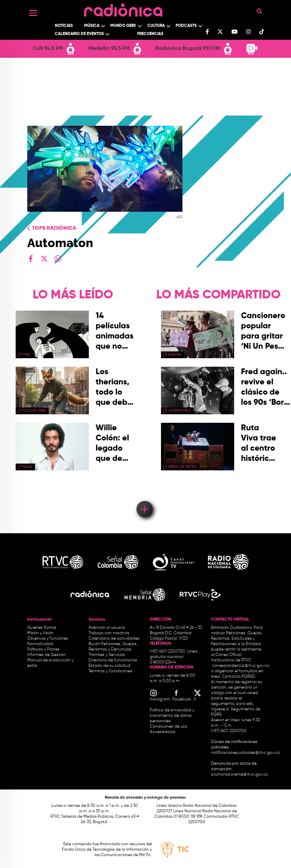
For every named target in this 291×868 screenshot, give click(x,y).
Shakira (174, 354)
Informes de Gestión (46, 655)
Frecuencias (150, 34)
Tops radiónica (54, 228)
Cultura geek (34, 411)
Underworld (179, 411)
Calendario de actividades (114, 639)
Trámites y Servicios (107, 655)
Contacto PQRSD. (239, 677)
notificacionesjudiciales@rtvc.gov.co (245, 753)
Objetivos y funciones (48, 639)
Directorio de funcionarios (113, 660)
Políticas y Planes (43, 649)
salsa (27, 467)
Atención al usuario (107, 628)
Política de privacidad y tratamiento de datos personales (172, 716)
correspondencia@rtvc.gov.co (241, 666)
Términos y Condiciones (110, 671)
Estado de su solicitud (109, 666)
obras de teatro (182, 467)
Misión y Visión (40, 633)
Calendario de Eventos (79, 34)
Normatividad (40, 644)
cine (26, 354)
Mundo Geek (123, 26)
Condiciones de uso (168, 727)
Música (92, 26)
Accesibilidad (163, 732)
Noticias (64, 26)
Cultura (156, 26)
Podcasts (186, 26)
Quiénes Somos (42, 628)
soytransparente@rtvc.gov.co (239, 775)
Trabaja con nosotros (109, 633)
